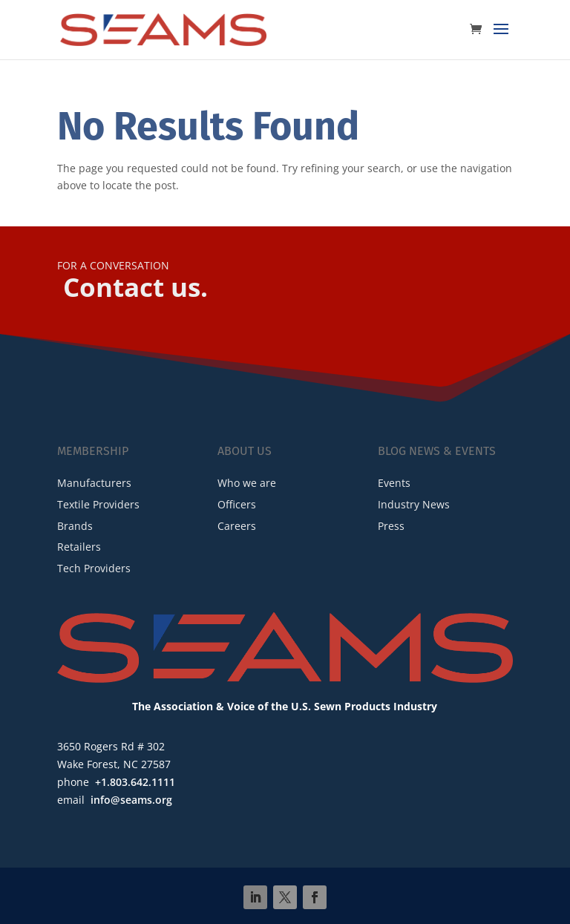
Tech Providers (94, 568)
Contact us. (135, 287)
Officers (237, 504)
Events (394, 483)
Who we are (247, 483)
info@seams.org (131, 800)
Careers (237, 526)
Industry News (414, 504)
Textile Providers (98, 504)
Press (391, 526)
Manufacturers (94, 483)
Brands (75, 526)
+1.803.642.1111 (135, 782)
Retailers (79, 547)
